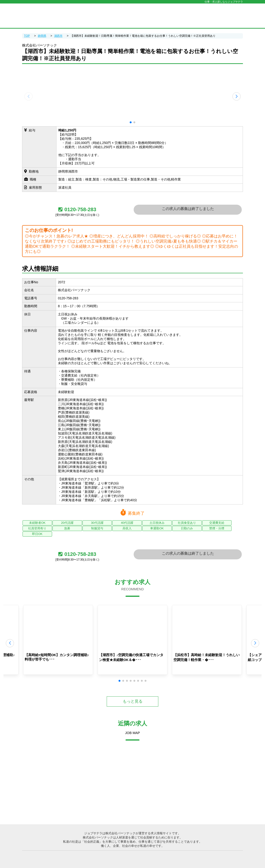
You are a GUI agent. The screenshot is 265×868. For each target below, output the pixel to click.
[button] (131, 122)
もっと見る (133, 701)
